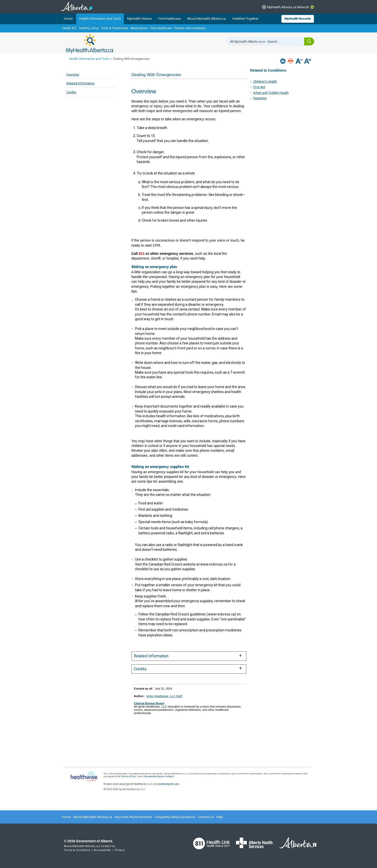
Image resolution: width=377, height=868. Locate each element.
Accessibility (102, 850)
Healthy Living (89, 28)
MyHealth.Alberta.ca (89, 44)
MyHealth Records (298, 19)
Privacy (120, 850)
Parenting (260, 98)
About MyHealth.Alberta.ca (206, 19)
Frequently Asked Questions (175, 817)
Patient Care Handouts (190, 28)
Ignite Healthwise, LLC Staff (164, 696)
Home (68, 19)
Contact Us (206, 817)
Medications (139, 28)
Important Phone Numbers (133, 817)
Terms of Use (128, 776)
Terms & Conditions (77, 850)
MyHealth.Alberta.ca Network (288, 7)
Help (220, 817)
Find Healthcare (169, 19)
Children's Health (265, 81)
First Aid (259, 87)
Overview (73, 74)
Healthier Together (245, 19)
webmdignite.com (169, 784)
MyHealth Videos (139, 19)
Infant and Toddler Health (271, 93)
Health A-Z (69, 28)
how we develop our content (159, 776)
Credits (71, 92)
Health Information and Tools (100, 19)
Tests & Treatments (114, 28)
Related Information (80, 83)
